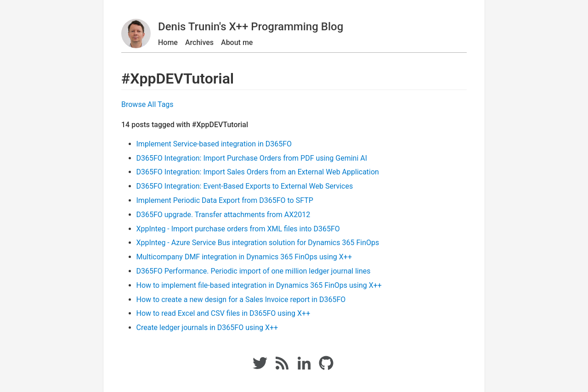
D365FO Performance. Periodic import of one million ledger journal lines (254, 271)
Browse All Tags (147, 104)
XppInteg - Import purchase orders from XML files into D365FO (238, 229)
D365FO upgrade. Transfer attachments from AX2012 (223, 215)
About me (237, 42)
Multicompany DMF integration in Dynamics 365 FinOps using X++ (244, 257)
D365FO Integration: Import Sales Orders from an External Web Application (258, 172)
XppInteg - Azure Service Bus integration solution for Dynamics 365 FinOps (258, 243)
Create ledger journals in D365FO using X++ (207, 328)
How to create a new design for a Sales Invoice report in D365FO (241, 300)
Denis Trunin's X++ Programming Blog (251, 27)
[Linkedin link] (304, 368)
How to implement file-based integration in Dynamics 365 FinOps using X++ (259, 285)
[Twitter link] (260, 368)
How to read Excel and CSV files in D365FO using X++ (223, 313)
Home (168, 42)
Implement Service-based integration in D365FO (214, 144)
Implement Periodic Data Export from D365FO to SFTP (225, 200)
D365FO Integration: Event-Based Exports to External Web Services (245, 186)
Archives (199, 42)
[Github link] (327, 368)
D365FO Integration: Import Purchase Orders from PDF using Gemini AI (252, 158)
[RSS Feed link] (282, 368)
